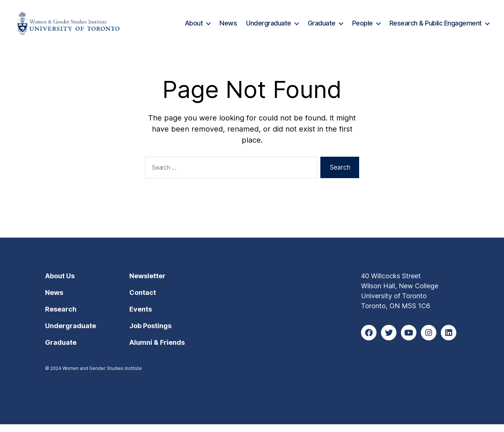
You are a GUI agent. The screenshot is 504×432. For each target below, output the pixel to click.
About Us (60, 284)
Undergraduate (269, 27)
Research (61, 317)
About (194, 27)
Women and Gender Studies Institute (102, 376)
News (228, 27)
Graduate (322, 27)
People (362, 27)
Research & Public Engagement (436, 27)
